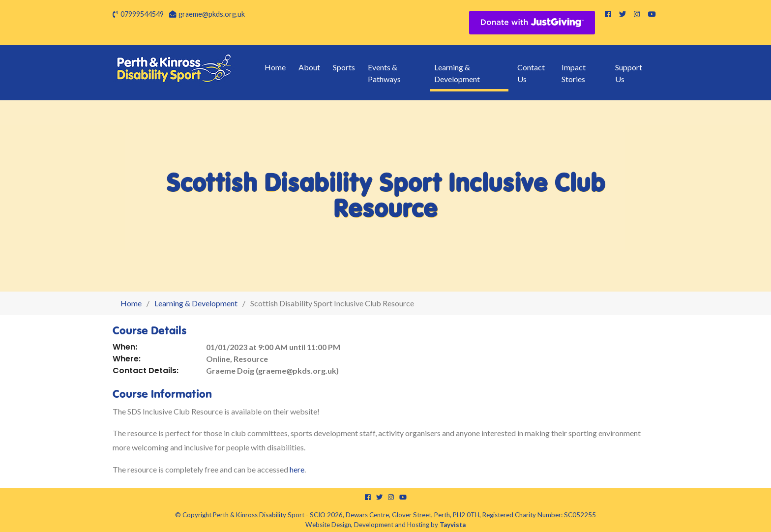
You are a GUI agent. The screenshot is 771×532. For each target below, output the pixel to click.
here (297, 469)
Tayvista (453, 525)
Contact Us (531, 73)
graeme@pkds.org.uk (212, 14)
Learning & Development (457, 73)
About (309, 67)
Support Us (629, 73)
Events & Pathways (384, 73)
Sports (344, 67)
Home (275, 67)
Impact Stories (574, 73)
